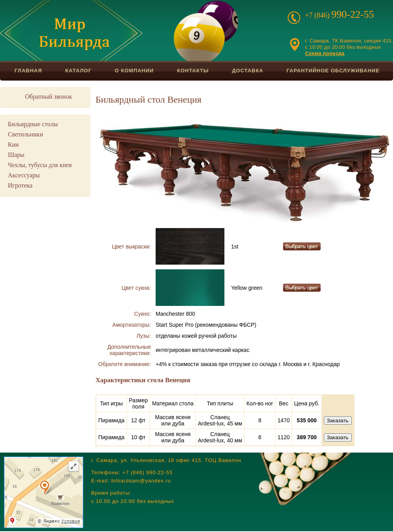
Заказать (338, 421)
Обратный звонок (49, 97)
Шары (16, 155)
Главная (28, 71)
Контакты (193, 71)
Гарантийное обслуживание (333, 71)
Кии (13, 145)
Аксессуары (24, 175)
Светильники (26, 134)
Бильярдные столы (33, 124)
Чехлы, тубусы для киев (40, 165)
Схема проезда (325, 53)
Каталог (78, 71)
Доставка (248, 71)
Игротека (20, 185)
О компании (134, 71)
